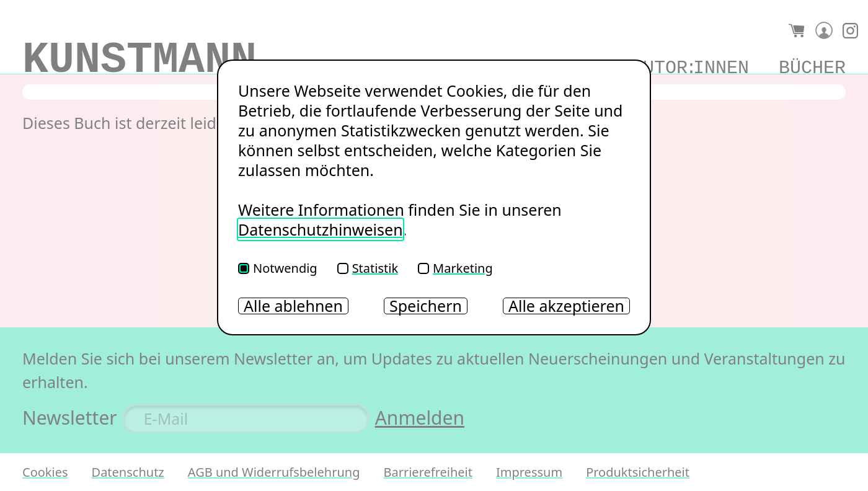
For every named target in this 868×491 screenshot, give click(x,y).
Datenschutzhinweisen (321, 229)
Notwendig (278, 268)
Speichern (426, 306)
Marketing (455, 268)
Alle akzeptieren (566, 306)
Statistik (368, 268)
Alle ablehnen (293, 306)
